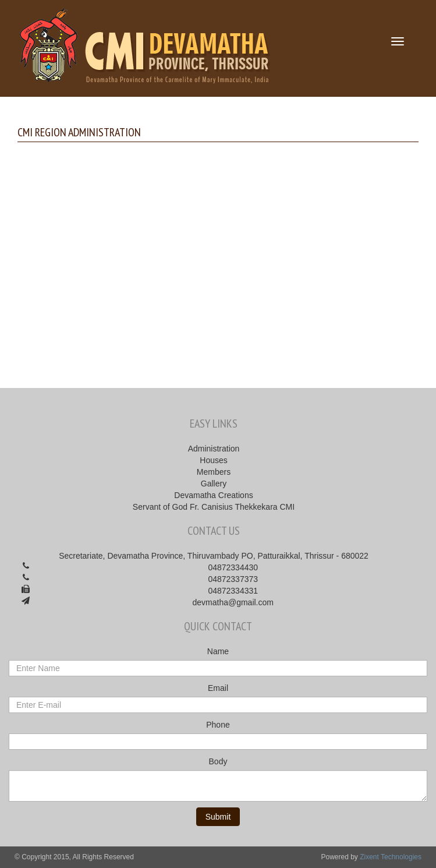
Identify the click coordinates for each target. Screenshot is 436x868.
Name (218, 651)
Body (218, 761)
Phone (218, 725)
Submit (218, 817)
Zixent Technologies (391, 857)
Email (218, 688)
